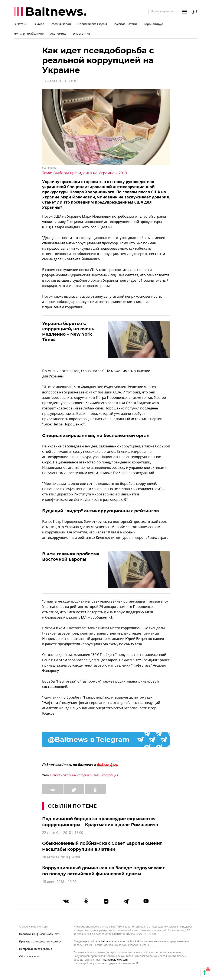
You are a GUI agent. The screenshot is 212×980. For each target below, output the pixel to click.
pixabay (52, 168)
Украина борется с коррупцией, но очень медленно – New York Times (68, 331)
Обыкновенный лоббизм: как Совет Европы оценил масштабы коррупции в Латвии (102, 846)
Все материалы (162, 11)
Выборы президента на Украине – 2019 (90, 173)
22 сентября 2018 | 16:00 (63, 833)
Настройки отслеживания (36, 949)
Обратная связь (29, 957)
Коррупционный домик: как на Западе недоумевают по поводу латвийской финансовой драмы (104, 871)
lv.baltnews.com (108, 941)
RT (110, 227)
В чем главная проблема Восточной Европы (71, 557)
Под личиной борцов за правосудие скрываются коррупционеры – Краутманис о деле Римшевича (100, 822)
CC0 (44, 168)
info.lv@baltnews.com (115, 960)
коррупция (110, 775)
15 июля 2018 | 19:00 (59, 882)
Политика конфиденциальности (40, 934)
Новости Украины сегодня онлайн (75, 775)
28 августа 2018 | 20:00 (61, 857)
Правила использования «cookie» (40, 942)
